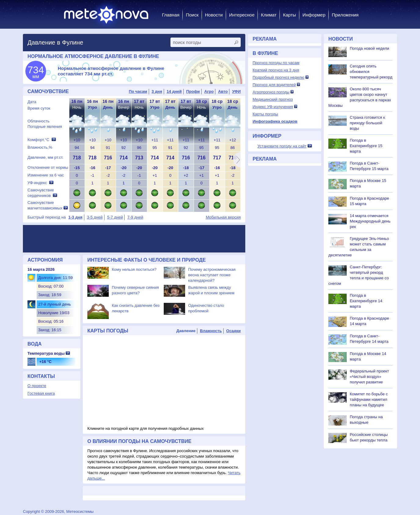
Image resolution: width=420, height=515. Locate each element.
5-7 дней (115, 217)
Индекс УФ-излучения (273, 107)
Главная (171, 15)
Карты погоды (265, 114)
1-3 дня (75, 217)
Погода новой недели (369, 48)
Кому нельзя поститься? (134, 269)
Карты (289, 15)
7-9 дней (135, 217)
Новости (214, 15)
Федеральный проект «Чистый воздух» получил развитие (369, 377)
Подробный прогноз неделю (278, 77)
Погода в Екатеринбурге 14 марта (366, 301)
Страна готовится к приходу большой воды (367, 123)
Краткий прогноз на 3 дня (276, 70)
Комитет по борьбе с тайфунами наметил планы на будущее (369, 399)
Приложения (345, 15)
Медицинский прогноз (273, 99)
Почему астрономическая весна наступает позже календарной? (212, 275)
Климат (269, 15)
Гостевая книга (41, 393)
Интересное (242, 15)
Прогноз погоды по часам (276, 63)
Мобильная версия (223, 217)
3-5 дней (95, 217)
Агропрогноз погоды (271, 92)
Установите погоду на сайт (282, 146)
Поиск (192, 15)
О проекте (37, 386)
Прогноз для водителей (274, 85)
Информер (314, 15)
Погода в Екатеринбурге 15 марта (366, 146)
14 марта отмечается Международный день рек (370, 221)
